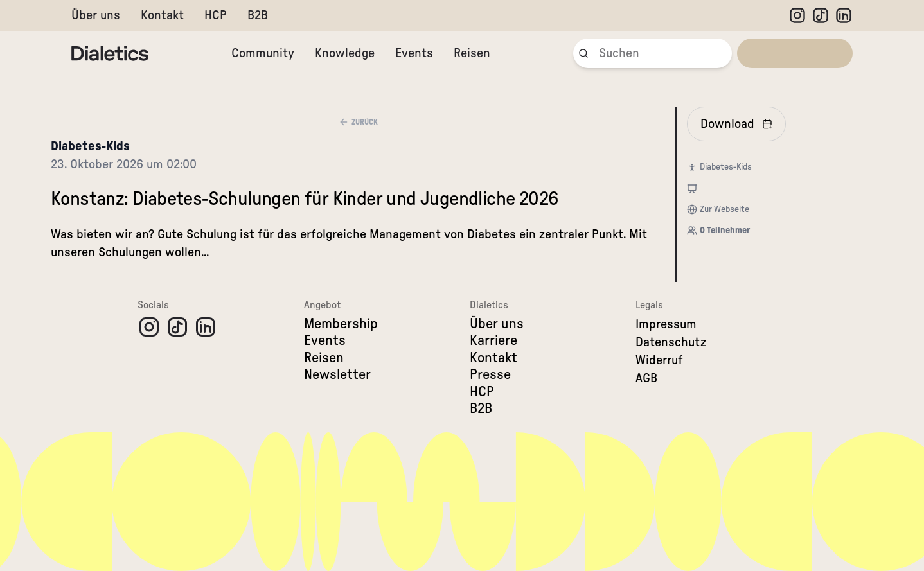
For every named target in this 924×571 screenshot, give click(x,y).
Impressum (666, 324)
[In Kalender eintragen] (736, 124)
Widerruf (659, 360)
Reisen (472, 53)
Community (263, 53)
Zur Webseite (724, 209)
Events (414, 53)
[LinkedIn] (844, 15)
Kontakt (162, 15)
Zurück (358, 122)
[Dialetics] (110, 53)
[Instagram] (797, 15)
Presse (490, 374)
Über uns (96, 15)
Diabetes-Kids (90, 146)
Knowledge (345, 53)
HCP (216, 15)
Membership (341, 324)
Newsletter (337, 374)
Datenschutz (671, 342)
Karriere (493, 340)
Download (736, 124)
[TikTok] (821, 15)
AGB (646, 378)
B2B (258, 15)
